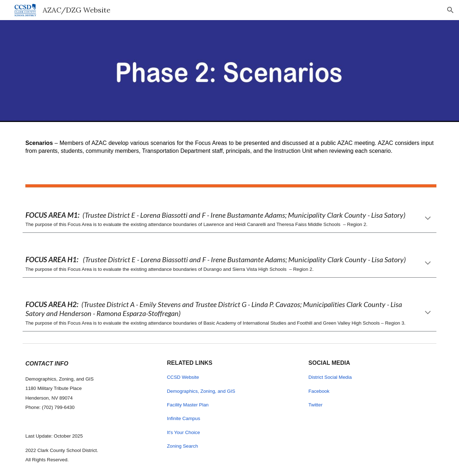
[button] (450, 10)
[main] (229, 144)
